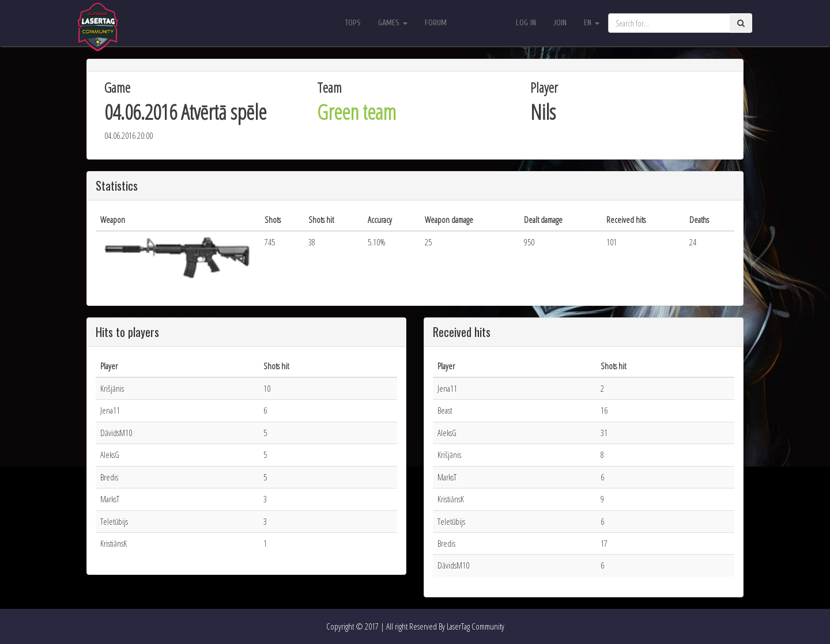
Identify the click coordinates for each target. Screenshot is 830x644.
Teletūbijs (114, 521)
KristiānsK (114, 543)
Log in (526, 23)
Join (560, 23)
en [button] (592, 23)
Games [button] (393, 23)
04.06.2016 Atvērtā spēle (185, 112)
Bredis (109, 477)
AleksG (110, 454)
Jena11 (110, 410)
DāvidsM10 (116, 433)
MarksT (110, 499)
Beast (445, 410)
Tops (353, 23)
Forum (436, 23)
